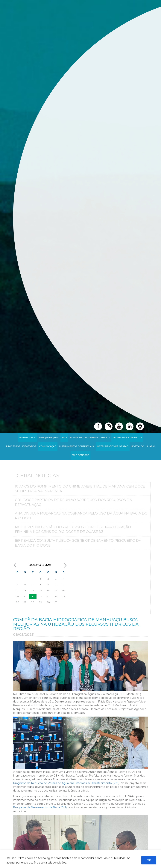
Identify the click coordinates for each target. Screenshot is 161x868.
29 (41, 602)
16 (48, 590)
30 (48, 602)
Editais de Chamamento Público (90, 438)
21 (33, 596)
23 (48, 596)
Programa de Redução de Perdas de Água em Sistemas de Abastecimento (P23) (66, 783)
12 (17, 590)
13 (25, 590)
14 (33, 590)
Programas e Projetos (127, 438)
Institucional (28, 438)
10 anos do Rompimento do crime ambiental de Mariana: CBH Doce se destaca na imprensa (80, 489)
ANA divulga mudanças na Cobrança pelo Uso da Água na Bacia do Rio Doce (81, 516)
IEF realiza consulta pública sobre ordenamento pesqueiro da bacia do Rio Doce (78, 543)
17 (56, 590)
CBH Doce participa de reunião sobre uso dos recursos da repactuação (73, 502)
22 (40, 596)
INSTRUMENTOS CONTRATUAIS (77, 446)
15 (41, 590)
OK (149, 860)
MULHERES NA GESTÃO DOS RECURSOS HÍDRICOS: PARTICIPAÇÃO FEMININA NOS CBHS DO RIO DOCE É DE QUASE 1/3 (73, 529)
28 (33, 602)
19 (18, 596)
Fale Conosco (81, 455)
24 (56, 596)
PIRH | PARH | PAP (49, 438)
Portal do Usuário (143, 446)
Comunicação (48, 446)
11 (63, 584)
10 (56, 584)
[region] (80, 859)
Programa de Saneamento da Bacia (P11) (40, 807)
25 (64, 596)
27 (25, 602)
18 (63, 590)
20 (25, 596)
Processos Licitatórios (21, 446)
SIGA (64, 438)
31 (56, 602)
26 (18, 602)
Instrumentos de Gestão (113, 446)
